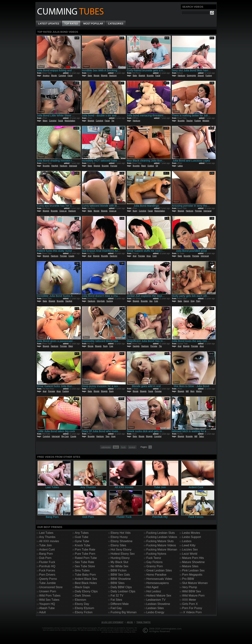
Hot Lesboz (154, 591)
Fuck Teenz (154, 558)
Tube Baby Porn (85, 575)
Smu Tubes (82, 570)
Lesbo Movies (191, 533)
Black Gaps (82, 587)
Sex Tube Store (85, 566)
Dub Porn (45, 558)
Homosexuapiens (158, 583)
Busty (135, 211)
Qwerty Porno (48, 579)
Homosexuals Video (159, 579)
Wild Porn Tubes (50, 596)
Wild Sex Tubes (49, 600)
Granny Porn (155, 566)
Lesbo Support (192, 537)
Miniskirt (206, 121)
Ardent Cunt (47, 550)
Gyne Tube (82, 541)
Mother (199, 391)
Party (198, 301)
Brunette (150, 76)
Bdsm (45, 121)
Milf (187, 391)
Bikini (71, 346)
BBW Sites (118, 583)
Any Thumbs (47, 537)
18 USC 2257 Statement (112, 622)
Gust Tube (82, 537)
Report (41, 66)
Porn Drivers (47, 575)
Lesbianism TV (156, 600)
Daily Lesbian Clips (123, 591)
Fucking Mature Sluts (160, 541)
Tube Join (46, 545)
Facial (70, 76)
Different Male (120, 604)
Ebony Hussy (119, 537)
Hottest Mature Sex (159, 596)
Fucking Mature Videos (161, 545)
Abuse (130, 622)
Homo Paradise (156, 575)
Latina (180, 166)
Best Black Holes (86, 583)
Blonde (54, 76)
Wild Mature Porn (193, 596)
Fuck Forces (47, 570)
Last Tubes (46, 533)
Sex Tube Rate (85, 562)
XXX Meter (189, 600)
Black (144, 166)
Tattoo (201, 436)
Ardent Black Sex (86, 579)
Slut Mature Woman (195, 583)
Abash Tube (47, 608)
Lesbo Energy (155, 612)
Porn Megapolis (192, 575)
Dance (186, 301)
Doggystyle (191, 76)
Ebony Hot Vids (121, 533)
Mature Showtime (193, 562)
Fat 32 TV (117, 596)
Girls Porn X (190, 604)
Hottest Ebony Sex (123, 554)
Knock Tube (83, 545)
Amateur (46, 76)
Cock (154, 256)
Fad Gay (116, 608)
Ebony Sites (118, 545)
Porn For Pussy (192, 608)
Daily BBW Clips (121, 587)
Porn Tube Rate (85, 550)
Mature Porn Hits (193, 558)
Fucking (209, 76)
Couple (71, 256)
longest (132, 447)
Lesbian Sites (155, 608)
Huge (113, 436)
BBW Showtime (121, 579)
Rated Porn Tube (86, 558)
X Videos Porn (192, 612)
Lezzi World (190, 554)
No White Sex (120, 566)
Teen (107, 436)
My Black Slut (119, 562)
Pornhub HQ (47, 566)
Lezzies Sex (190, 550)
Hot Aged (152, 587)
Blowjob (104, 76)
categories (106, 447)
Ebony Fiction (84, 612)
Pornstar (114, 166)
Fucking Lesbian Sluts (161, 533)
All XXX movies (49, 541)
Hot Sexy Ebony (121, 550)
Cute (156, 301)
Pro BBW (188, 579)
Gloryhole (101, 301)
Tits (113, 121)
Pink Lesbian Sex (193, 570)
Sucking (110, 301)
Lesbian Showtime (158, 604)
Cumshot (62, 76)
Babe (90, 76)
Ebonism (81, 600)
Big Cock (65, 436)
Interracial (73, 166)
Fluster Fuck (47, 562)
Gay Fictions (154, 562)
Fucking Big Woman (124, 612)
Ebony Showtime (122, 541)
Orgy (193, 301)
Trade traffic (144, 622)
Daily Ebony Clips (86, 591)
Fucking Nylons (156, 554)
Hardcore (113, 76)
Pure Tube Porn (85, 554)
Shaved (201, 76)
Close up (63, 211)
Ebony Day (82, 604)
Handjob (55, 166)
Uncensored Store (51, 587)
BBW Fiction (119, 570)
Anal (89, 256)
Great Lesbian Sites (159, 570)
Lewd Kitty (189, 545)
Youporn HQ (47, 604)
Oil (157, 166)
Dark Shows (83, 596)
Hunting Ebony (120, 558)
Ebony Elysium (85, 608)
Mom (192, 391)
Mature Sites (190, 566)
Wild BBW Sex (192, 591)
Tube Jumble (48, 583)
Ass (151, 301)
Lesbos (187, 541)
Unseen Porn (48, 591)
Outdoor (151, 166)
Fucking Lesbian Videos (162, 537)
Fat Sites (116, 600)
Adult (42, 612)
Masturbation (70, 121)
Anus (149, 256)
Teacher (189, 121)
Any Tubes (82, 533)
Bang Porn (46, 554)
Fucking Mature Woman (162, 550)
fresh (123, 447)
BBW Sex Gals (120, 575)
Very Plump (190, 587)
